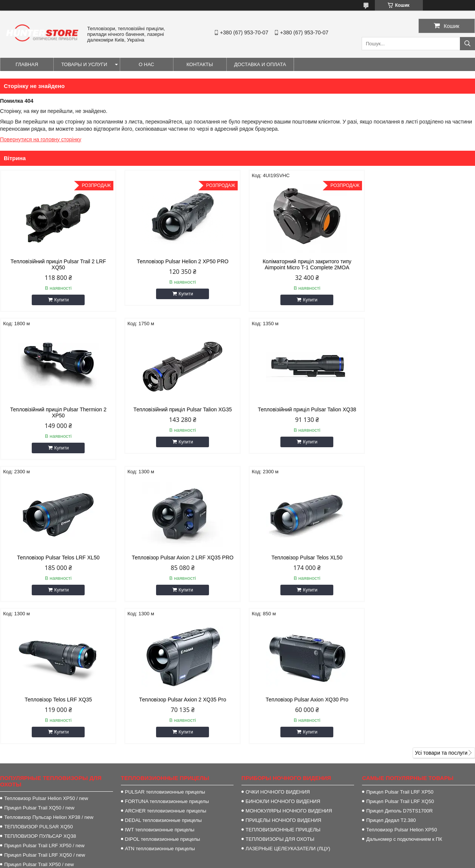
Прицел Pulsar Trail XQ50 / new (39, 660)
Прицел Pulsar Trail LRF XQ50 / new (45, 707)
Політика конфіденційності (308, 861)
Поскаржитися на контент (249, 861)
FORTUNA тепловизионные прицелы (167, 653)
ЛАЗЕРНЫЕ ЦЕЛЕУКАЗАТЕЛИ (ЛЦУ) (288, 700)
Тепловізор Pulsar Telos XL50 (56, 551)
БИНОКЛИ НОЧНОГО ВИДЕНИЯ (283, 653)
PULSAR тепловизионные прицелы (165, 644)
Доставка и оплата (260, 64)
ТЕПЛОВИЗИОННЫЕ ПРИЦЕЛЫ (283, 682)
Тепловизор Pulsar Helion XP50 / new (46, 650)
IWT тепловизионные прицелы (160, 682)
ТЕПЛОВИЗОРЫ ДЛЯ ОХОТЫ (280, 691)
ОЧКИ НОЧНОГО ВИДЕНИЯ (278, 644)
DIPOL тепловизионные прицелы (163, 691)
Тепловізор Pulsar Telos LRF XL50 (298, 409)
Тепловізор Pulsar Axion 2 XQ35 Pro (298, 551)
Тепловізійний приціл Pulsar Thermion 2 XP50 (419, 264)
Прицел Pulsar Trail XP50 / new (39, 716)
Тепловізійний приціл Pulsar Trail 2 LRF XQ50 (56, 264)
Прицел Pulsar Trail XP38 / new (39, 726)
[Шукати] (467, 44)
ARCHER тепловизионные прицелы (166, 663)
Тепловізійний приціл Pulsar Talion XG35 (56, 409)
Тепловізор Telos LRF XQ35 (177, 551)
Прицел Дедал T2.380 (391, 672)
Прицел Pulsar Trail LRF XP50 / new (44, 697)
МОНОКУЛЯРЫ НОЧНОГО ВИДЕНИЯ (289, 663)
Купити (60, 300)
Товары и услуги (84, 64)
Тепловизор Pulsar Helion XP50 (402, 682)
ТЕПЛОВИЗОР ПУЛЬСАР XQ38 (40, 688)
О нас (146, 64)
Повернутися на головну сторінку (41, 139)
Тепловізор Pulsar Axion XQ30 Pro (419, 551)
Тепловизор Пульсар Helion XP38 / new (49, 669)
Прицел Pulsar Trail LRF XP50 (400, 644)
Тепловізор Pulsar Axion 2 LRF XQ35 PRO (419, 409)
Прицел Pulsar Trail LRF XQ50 (400, 653)
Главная (27, 64)
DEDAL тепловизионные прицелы (163, 672)
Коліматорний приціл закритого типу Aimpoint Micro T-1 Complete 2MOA (298, 264)
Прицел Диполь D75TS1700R (399, 663)
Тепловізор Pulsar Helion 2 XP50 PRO (177, 261)
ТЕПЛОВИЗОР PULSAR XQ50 (39, 679)
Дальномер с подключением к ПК (404, 691)
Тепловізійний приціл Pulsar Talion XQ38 (177, 409)
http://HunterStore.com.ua (281, 791)
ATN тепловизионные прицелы (160, 700)
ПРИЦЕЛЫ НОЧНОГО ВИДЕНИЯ (283, 672)
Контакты (200, 64)
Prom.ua (273, 854)
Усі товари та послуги (441, 605)
